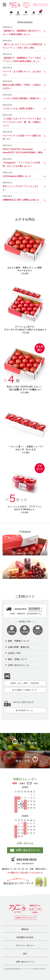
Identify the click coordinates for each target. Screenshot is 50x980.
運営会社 (25, 929)
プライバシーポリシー (25, 945)
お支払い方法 (14, 653)
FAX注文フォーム (25, 711)
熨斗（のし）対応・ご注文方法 (25, 683)
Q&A (25, 954)
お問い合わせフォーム (19, 665)
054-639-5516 (24, 860)
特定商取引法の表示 (25, 937)
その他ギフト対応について (25, 690)
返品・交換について (17, 659)
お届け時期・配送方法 (19, 647)
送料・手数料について (19, 641)
